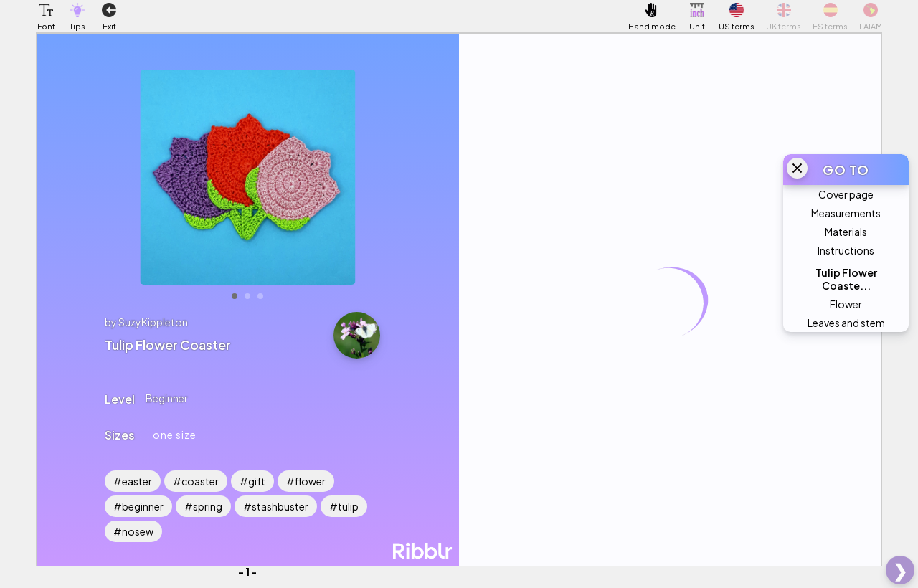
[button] (46, 10)
